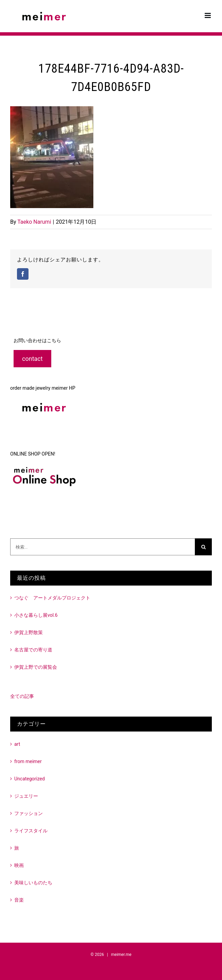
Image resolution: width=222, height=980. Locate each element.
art (17, 744)
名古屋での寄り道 (33, 650)
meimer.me (121, 955)
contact (32, 359)
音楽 (19, 900)
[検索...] (103, 547)
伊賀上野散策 (29, 632)
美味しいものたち (33, 883)
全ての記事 (22, 696)
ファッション (29, 813)
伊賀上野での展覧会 (36, 667)
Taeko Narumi (34, 222)
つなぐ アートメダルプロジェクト (52, 598)
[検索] (203, 547)
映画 (19, 865)
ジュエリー (26, 796)
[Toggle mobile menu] (208, 15)
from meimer (28, 761)
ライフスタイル (31, 831)
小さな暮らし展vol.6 (36, 615)
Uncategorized (30, 779)
